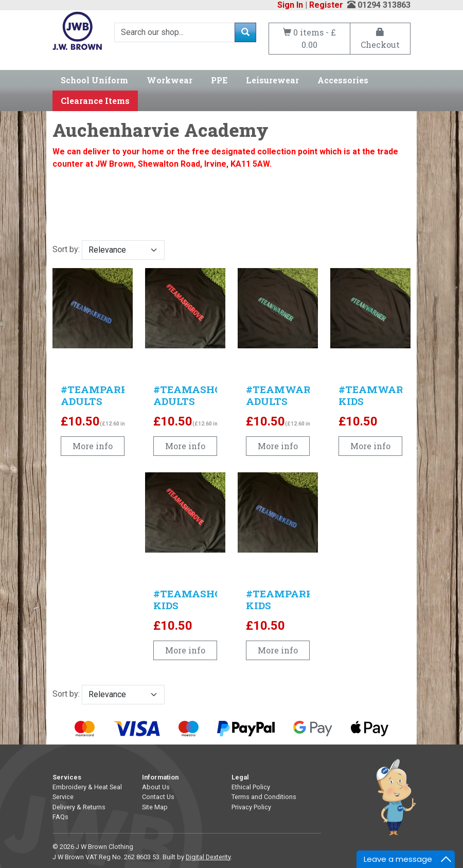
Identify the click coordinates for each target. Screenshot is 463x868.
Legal (240, 777)
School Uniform (94, 80)
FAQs (60, 817)
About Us (156, 787)
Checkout (380, 39)
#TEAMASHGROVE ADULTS (202, 395)
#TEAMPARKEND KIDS (291, 599)
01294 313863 (384, 5)
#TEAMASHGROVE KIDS (202, 599)
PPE (219, 80)
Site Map (155, 807)
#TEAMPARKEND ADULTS (105, 395)
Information (160, 777)
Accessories (343, 80)
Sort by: (109, 250)
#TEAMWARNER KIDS (382, 395)
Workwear (170, 80)
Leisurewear (272, 80)
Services (67, 777)
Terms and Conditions (264, 797)
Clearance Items (95, 101)
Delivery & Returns (79, 807)
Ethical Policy (251, 787)
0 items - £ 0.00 (309, 38)
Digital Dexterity (208, 857)
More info (93, 446)
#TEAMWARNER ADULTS (289, 395)
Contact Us (158, 797)
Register (326, 5)
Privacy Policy (251, 807)
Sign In (290, 5)
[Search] (175, 32)
